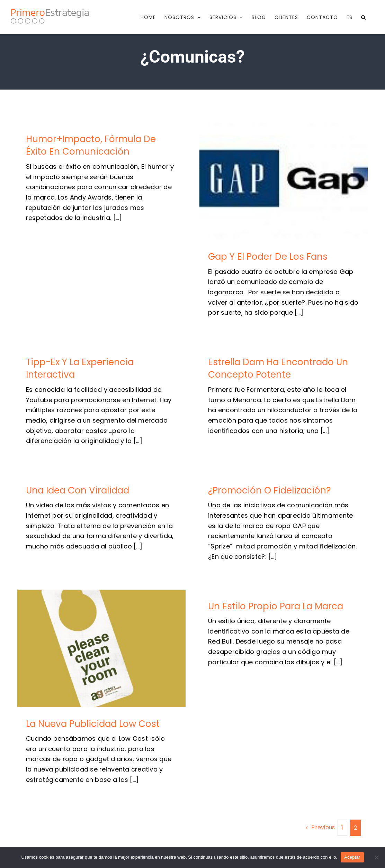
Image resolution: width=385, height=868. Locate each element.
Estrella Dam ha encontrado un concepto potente (278, 368)
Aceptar (352, 857)
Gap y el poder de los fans (268, 257)
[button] (364, 17)
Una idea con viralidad (78, 490)
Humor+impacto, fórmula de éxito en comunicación (91, 145)
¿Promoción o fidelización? (270, 490)
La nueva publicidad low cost (93, 724)
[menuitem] (350, 17)
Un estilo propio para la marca (276, 606)
